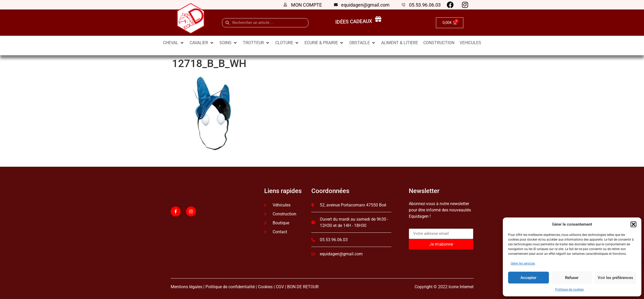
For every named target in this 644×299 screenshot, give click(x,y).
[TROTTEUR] (256, 43)
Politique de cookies (569, 290)
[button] (633, 224)
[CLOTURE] (287, 43)
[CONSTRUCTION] (439, 43)
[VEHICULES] (470, 43)
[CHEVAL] (174, 43)
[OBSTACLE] (363, 43)
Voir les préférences (615, 278)
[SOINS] (228, 43)
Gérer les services (523, 263)
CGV (280, 287)
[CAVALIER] (202, 43)
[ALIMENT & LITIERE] (400, 43)
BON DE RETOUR (303, 287)
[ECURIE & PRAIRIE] (324, 43)
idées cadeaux (355, 22)
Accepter (528, 278)
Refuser (572, 278)
